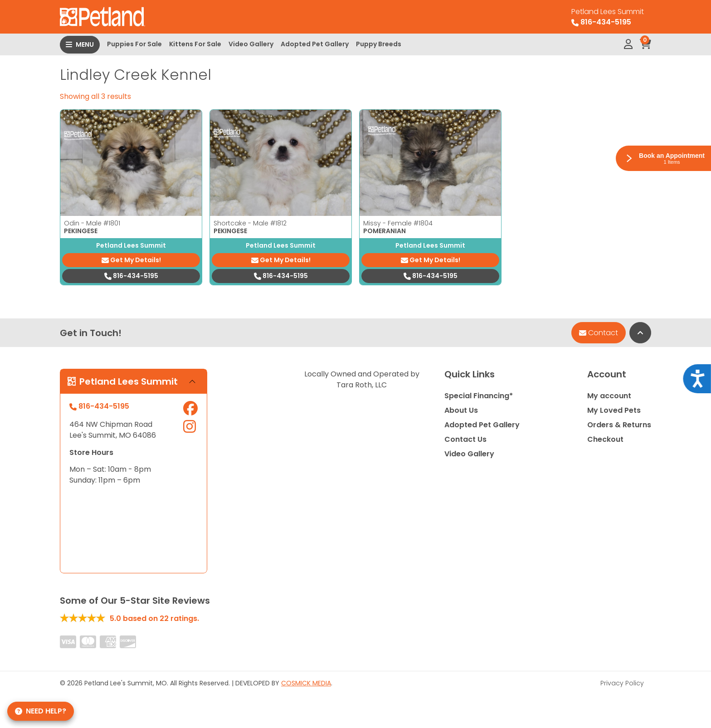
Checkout (605, 439)
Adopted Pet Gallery (315, 44)
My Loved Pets (614, 410)
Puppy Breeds (379, 44)
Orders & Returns (619, 425)
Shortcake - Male (250, 223)
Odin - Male (92, 223)
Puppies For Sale (134, 44)
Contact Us (465, 439)
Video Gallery (251, 44)
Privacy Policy (622, 683)
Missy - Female (398, 223)
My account (609, 396)
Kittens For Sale (195, 44)
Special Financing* (479, 396)
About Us (461, 410)
